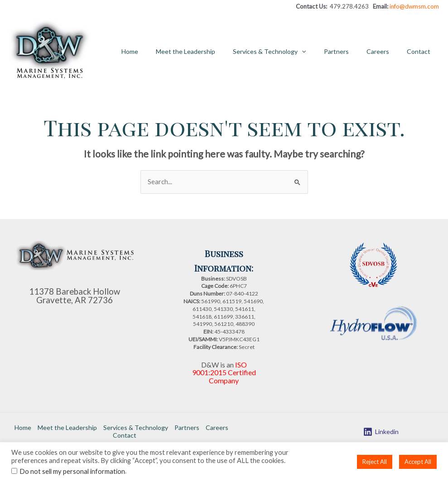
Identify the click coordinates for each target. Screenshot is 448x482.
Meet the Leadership (208, 51)
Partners (349, 51)
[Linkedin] (381, 430)
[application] (319, 52)
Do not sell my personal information (72, 471)
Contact (421, 51)
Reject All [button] (375, 462)
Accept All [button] (418, 462)
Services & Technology (287, 52)
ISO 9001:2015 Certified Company (224, 371)
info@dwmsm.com (414, 6)
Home (157, 51)
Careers (385, 51)
